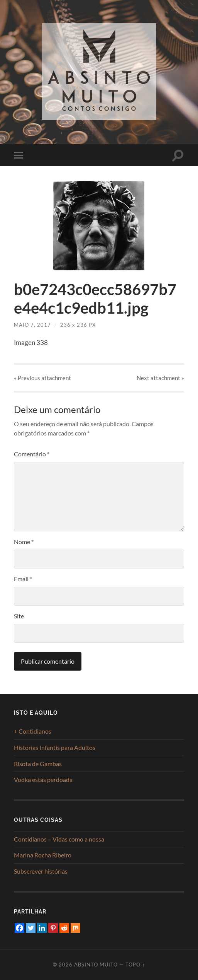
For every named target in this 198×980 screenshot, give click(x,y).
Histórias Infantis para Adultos (55, 747)
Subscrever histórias (41, 871)
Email (23, 579)
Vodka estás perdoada (43, 779)
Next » (160, 378)
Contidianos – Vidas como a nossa (59, 839)
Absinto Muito (96, 965)
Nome (24, 542)
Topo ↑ (135, 965)
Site (19, 616)
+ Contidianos (33, 731)
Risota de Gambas (38, 764)
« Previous (42, 378)
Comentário (32, 454)
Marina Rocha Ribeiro (43, 855)
